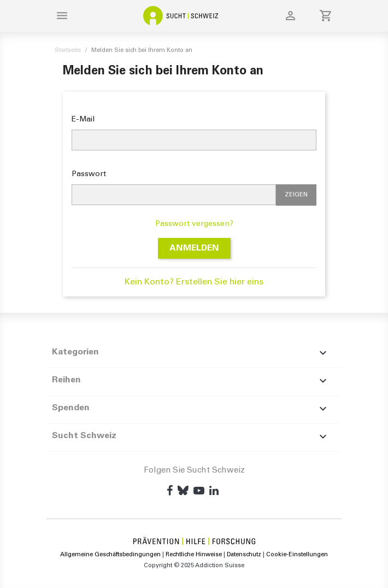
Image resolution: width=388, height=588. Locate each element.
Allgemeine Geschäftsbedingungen (111, 555)
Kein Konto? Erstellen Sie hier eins (194, 282)
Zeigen (296, 195)
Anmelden (194, 248)
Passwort (89, 174)
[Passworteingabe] (174, 195)
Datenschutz (244, 555)
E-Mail (83, 120)
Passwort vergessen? (194, 224)
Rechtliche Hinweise (195, 555)
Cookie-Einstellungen (297, 555)
